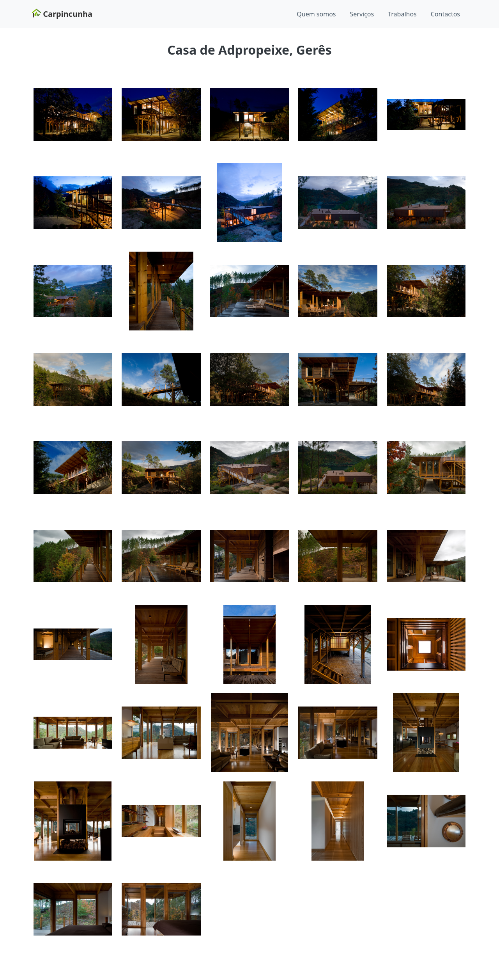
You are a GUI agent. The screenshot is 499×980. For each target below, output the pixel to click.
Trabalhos (402, 14)
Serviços (362, 14)
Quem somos (316, 14)
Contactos (445, 14)
